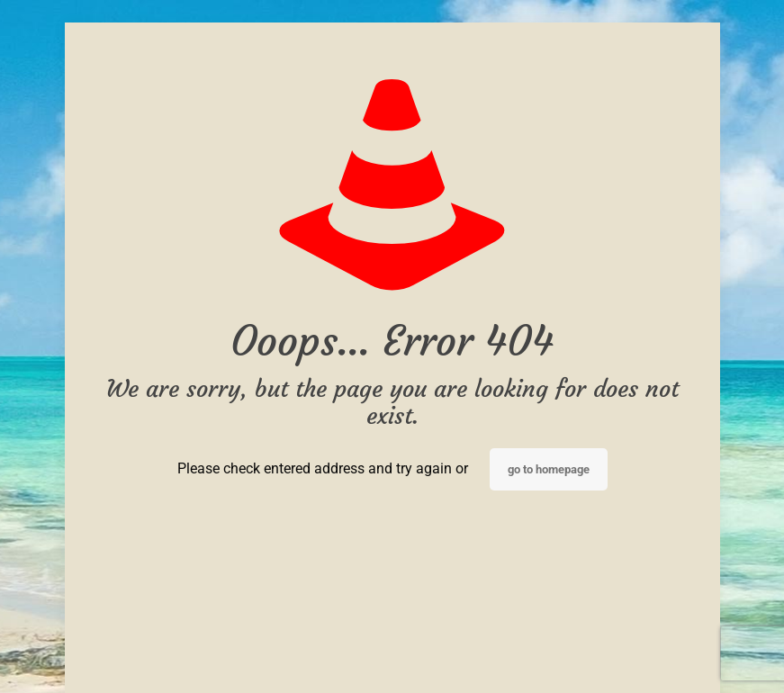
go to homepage (549, 469)
